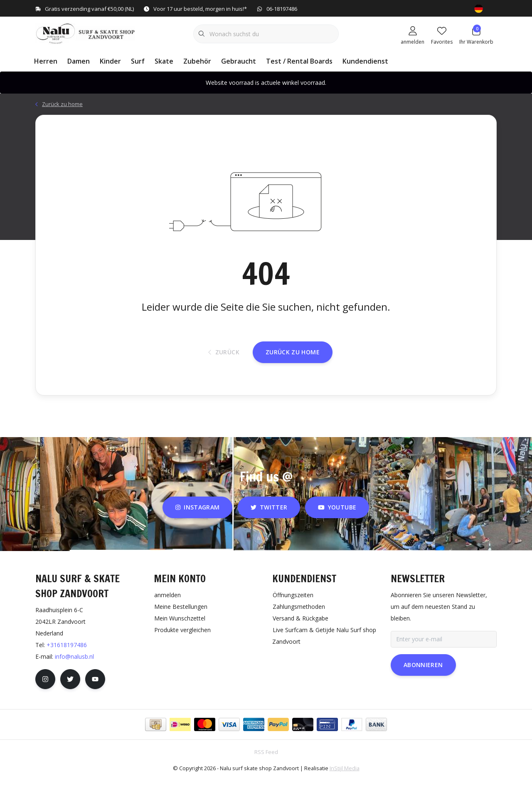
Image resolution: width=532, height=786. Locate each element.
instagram (197, 514)
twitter (269, 514)
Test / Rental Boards (299, 61)
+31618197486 (67, 651)
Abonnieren (423, 671)
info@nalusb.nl (74, 663)
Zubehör (197, 61)
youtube (337, 514)
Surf (138, 61)
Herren (46, 61)
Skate (164, 61)
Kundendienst (365, 61)
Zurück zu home (293, 357)
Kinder (110, 61)
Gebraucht (239, 61)
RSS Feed (266, 759)
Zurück (224, 358)
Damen (79, 61)
